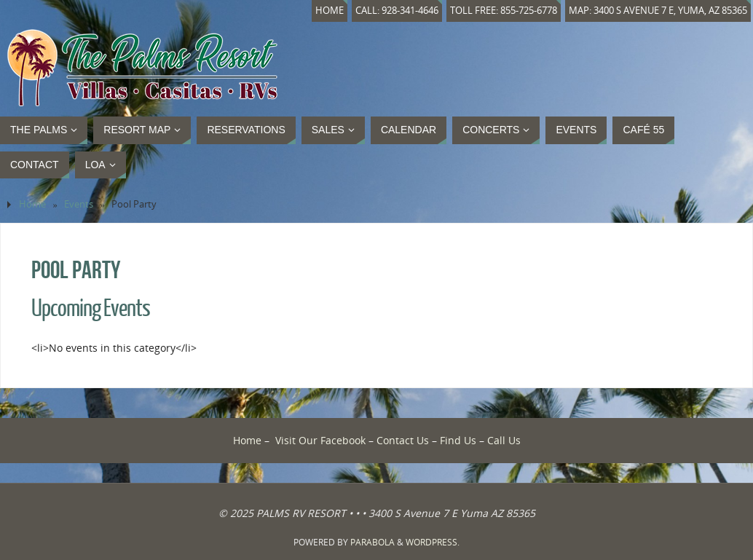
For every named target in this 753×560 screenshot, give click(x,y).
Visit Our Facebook (320, 440)
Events (79, 204)
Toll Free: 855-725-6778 (504, 11)
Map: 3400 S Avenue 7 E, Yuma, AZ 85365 (658, 11)
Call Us (504, 440)
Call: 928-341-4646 (397, 11)
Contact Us (403, 440)
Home (330, 11)
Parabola (372, 542)
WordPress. (433, 542)
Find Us (458, 440)
